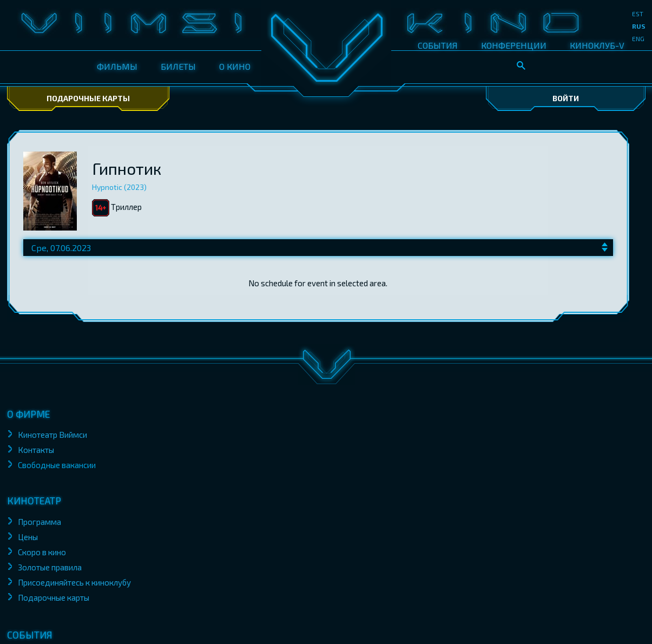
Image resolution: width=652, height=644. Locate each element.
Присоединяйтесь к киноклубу (74, 582)
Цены (28, 537)
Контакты (36, 450)
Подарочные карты (88, 98)
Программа (39, 522)
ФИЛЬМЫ (117, 66)
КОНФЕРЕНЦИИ (514, 45)
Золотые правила (51, 567)
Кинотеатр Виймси (52, 435)
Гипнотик (127, 168)
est (638, 14)
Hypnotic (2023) (119, 187)
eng (638, 38)
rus (639, 26)
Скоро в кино (42, 552)
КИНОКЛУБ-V (597, 45)
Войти (566, 98)
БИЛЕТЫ (178, 66)
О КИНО (235, 66)
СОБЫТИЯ (438, 45)
